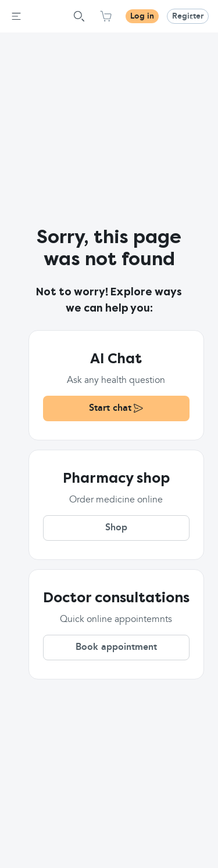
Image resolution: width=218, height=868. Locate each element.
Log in (142, 16)
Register (188, 16)
